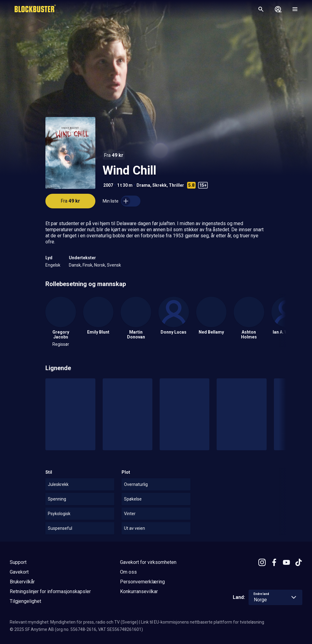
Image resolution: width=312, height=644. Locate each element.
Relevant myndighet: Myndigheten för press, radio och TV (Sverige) (74, 622)
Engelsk (53, 265)
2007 (108, 185)
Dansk (75, 265)
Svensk (114, 265)
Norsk (100, 265)
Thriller (176, 185)
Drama (143, 185)
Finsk (87, 265)
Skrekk (160, 185)
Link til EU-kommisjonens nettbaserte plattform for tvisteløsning (203, 622)
